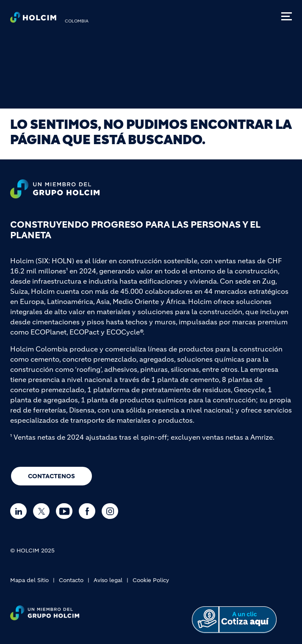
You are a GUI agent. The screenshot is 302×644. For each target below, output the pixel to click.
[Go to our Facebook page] (89, 511)
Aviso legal (108, 580)
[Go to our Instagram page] (112, 511)
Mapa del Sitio (29, 580)
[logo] (33, 20)
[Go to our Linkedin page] (21, 511)
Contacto (71, 580)
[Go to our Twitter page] (43, 511)
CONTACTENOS (51, 476)
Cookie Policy (151, 580)
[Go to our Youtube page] (66, 511)
